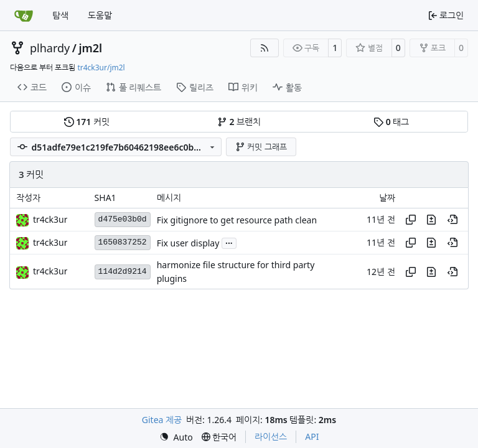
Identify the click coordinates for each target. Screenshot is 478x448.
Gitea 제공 (162, 420)
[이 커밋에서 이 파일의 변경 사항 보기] (431, 220)
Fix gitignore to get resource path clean (237, 220)
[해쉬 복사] (411, 220)
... (229, 242)
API (312, 436)
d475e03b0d (123, 219)
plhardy (50, 48)
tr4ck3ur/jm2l (101, 68)
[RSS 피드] (265, 48)
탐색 (60, 15)
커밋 (87, 122)
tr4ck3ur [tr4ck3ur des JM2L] (50, 219)
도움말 (100, 15)
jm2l (90, 48)
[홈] (24, 16)
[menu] (176, 437)
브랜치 (239, 122)
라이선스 (271, 436)
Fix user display (188, 243)
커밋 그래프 (261, 147)
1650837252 (123, 242)
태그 (391, 122)
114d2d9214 (123, 272)
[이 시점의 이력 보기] (452, 220)
